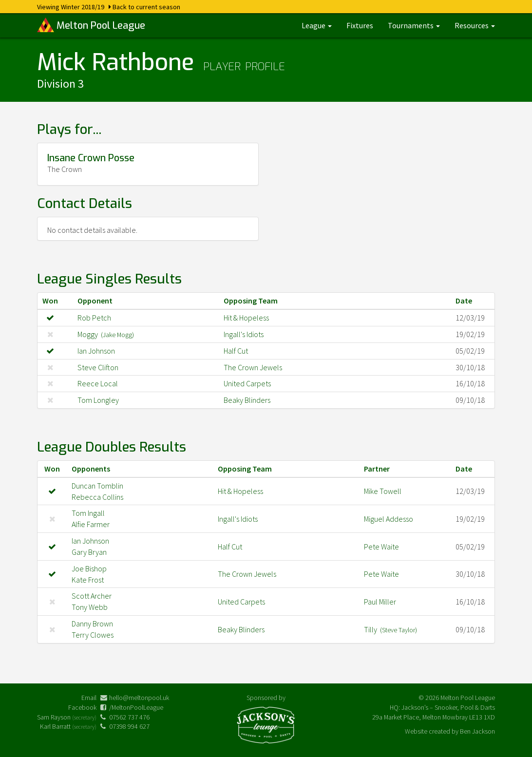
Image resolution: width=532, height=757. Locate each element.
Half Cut (236, 351)
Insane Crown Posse (91, 158)
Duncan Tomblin (97, 486)
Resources (475, 25)
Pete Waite (381, 547)
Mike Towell (383, 491)
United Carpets (247, 383)
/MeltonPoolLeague (136, 707)
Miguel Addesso (389, 519)
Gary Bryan (89, 552)
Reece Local (98, 383)
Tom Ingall (88, 513)
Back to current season (146, 7)
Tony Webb (90, 607)
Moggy (106, 334)
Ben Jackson (477, 731)
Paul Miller (380, 602)
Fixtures (360, 25)
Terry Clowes (93, 635)
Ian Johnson (96, 351)
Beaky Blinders (247, 400)
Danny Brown (92, 624)
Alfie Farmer (91, 524)
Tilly (390, 629)
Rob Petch (94, 318)
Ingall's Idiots (244, 334)
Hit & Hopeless (246, 318)
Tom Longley (98, 400)
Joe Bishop (89, 568)
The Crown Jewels (253, 367)
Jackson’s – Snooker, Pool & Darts (448, 707)
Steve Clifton (98, 367)
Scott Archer (92, 596)
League (317, 25)
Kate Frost (88, 580)
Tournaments (414, 25)
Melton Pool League (91, 25)
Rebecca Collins (97, 497)
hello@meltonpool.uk (139, 698)
